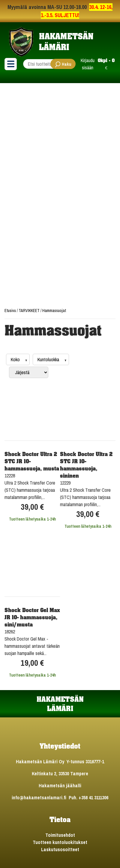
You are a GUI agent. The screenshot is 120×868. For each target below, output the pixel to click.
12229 (65, 483)
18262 (10, 632)
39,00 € (32, 507)
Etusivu (11, 311)
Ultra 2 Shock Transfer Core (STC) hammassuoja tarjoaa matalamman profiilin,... (30, 490)
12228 (10, 476)
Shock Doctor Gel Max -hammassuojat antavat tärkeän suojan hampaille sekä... (32, 646)
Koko (16, 359)
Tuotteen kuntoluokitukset (60, 842)
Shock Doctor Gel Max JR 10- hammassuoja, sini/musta (32, 617)
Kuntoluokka (49, 359)
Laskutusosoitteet (60, 849)
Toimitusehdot (60, 835)
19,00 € (32, 663)
